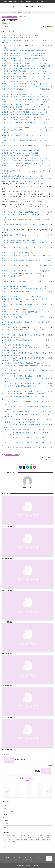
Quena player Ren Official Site (27, 7)
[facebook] (41, 27)
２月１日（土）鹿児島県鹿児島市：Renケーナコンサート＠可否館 (25, 51)
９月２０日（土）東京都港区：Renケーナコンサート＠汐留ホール (25, 309)
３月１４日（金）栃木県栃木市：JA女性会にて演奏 (20, 81)
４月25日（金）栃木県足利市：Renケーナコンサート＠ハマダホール (26, 107)
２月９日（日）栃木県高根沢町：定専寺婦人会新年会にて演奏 (23, 58)
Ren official (8, 23)
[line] (48, 27)
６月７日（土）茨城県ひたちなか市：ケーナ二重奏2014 (21, 150)
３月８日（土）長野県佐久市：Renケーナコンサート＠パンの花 (24, 76)
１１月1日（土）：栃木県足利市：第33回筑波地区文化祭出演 (23, 363)
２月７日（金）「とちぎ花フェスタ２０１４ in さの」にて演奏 (24, 53)
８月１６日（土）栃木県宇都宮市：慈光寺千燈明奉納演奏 (22, 273)
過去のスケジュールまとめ (10, 17)
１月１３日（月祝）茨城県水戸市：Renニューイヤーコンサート (24, 38)
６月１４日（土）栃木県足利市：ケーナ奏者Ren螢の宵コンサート (25, 158)
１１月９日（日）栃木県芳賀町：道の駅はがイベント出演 (22, 376)
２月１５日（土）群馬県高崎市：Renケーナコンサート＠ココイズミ (25, 61)
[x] (44, 27)
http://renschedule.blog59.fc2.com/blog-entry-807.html (22, 181)
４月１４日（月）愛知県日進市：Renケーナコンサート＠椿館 (23, 104)
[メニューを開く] (3, 7)
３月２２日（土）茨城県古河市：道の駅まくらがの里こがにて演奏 (25, 84)
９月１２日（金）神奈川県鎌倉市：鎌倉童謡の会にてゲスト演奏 (24, 289)
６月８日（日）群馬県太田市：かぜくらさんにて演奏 (20, 153)
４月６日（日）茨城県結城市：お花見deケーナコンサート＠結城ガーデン (27, 97)
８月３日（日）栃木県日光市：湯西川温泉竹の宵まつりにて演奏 (24, 240)
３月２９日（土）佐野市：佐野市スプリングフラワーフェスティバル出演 (27, 86)
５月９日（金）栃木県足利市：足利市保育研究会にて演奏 (22, 117)
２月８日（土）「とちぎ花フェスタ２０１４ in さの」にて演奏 (24, 56)
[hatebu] (46, 27)
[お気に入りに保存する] (5, 27)
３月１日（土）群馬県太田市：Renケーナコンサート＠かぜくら (24, 71)
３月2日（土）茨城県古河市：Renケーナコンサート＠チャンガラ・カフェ (27, 74)
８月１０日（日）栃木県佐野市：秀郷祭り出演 (18, 253)
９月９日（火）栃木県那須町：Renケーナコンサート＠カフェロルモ (26, 286)
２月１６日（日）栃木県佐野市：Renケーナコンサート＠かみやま (25, 63)
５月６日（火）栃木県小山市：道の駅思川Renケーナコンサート (24, 115)
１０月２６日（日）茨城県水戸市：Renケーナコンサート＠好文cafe (25, 345)
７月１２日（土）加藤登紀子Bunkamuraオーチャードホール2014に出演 (27, 179)
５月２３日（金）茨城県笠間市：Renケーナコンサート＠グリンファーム (27, 127)
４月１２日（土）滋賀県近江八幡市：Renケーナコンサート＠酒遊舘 (25, 99)
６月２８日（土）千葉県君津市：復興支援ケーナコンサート (23, 163)
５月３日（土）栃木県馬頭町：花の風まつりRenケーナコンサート (25, 112)
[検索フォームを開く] (52, 7)
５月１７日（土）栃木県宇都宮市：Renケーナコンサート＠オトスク (25, 120)
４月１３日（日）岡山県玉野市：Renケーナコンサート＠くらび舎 (25, 102)
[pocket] (50, 27)
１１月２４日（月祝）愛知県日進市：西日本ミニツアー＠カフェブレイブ (27, 391)
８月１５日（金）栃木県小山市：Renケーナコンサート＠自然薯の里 (25, 271)
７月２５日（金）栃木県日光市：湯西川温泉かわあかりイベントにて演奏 (27, 212)
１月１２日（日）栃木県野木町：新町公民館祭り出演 (20, 35)
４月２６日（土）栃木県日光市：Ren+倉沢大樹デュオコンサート (24, 109)
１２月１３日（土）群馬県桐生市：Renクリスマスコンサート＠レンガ (26, 412)
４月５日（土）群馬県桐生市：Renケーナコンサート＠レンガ (23, 94)
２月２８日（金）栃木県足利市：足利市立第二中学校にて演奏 (23, 69)
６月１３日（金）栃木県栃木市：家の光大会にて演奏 (20, 156)
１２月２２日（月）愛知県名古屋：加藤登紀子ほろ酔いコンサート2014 (27, 430)
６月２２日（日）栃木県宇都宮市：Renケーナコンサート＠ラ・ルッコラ (27, 161)
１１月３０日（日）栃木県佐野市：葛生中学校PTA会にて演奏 (23, 394)
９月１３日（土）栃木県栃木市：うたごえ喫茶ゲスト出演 (22, 296)
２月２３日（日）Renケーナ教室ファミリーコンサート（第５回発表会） (27, 66)
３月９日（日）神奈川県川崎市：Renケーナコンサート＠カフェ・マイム (27, 79)
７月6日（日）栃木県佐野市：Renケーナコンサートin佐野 (22, 176)
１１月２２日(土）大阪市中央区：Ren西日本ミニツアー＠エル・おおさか (27, 384)
